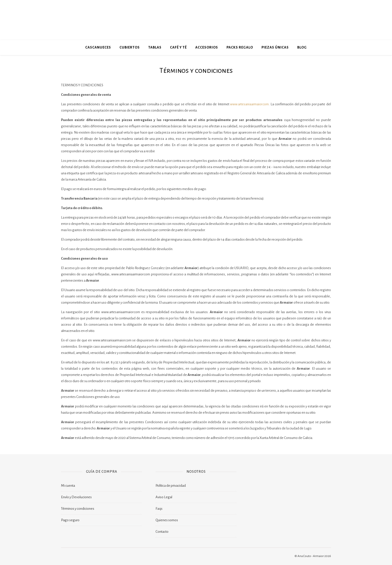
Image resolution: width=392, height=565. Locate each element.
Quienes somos (167, 520)
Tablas (155, 47)
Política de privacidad (171, 486)
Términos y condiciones (78, 509)
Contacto (162, 532)
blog (302, 47)
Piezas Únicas (275, 47)
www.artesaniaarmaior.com (249, 104)
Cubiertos (130, 47)
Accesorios (207, 47)
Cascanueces (98, 47)
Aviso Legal (164, 497)
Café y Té (178, 47)
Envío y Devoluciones (76, 497)
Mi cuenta (68, 486)
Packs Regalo (240, 47)
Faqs (159, 509)
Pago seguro (70, 520)
